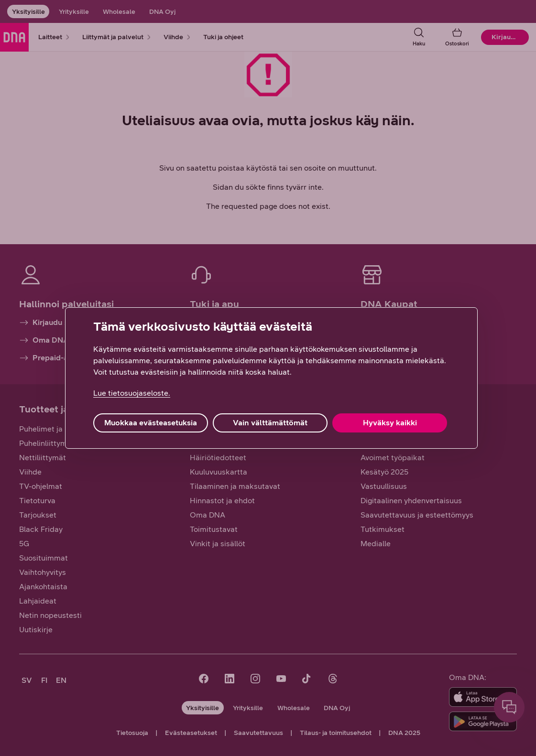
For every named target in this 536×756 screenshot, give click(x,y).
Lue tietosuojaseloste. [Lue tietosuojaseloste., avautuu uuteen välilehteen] (132, 393)
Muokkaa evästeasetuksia (151, 423)
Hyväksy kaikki (390, 423)
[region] (271, 378)
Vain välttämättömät (270, 423)
